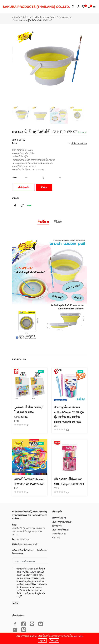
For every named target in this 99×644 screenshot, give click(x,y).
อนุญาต (42, 640)
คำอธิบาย (43, 222)
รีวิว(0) (58, 222)
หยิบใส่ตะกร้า (23, 187)
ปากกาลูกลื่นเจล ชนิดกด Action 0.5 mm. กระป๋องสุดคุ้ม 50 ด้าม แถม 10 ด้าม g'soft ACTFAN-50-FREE (69, 414)
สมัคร (16, 603)
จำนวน (15, 177)
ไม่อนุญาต (54, 640)
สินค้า (25, 17)
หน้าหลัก (16, 17)
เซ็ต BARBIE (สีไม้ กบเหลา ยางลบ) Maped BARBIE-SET (69, 481)
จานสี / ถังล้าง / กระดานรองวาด (58, 17)
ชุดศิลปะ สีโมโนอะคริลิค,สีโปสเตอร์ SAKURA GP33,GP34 (29, 412)
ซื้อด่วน (44, 187)
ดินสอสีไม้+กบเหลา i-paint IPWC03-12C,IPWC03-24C (29, 481)
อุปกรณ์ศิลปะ (36, 17)
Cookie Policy (77, 636)
